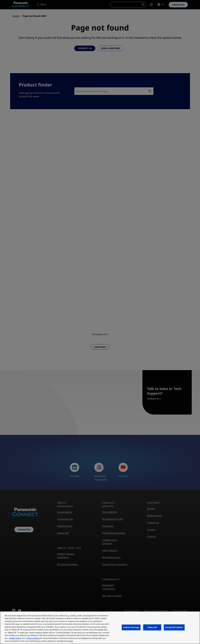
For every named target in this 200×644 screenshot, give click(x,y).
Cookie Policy (15, 638)
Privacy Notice (33, 638)
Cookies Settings (131, 627)
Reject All (152, 627)
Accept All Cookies (174, 627)
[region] (100, 628)
